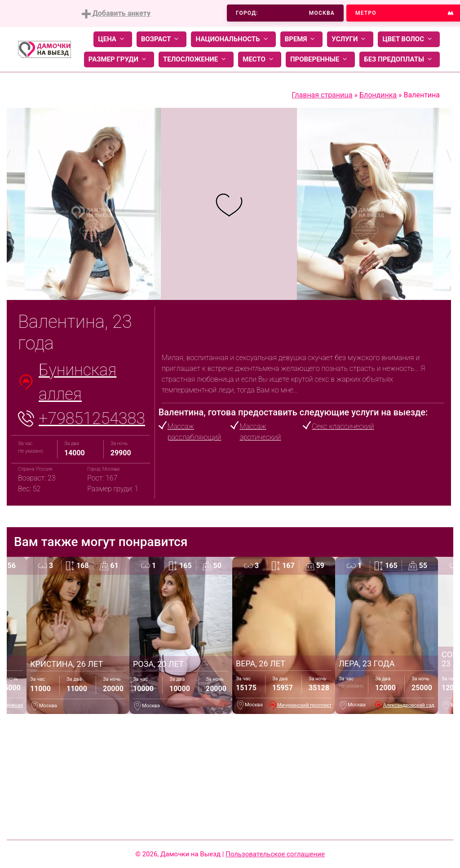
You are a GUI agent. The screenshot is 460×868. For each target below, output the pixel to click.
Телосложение (196, 59)
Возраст (161, 39)
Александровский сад (409, 705)
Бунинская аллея (77, 382)
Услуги (350, 39)
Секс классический (343, 426)
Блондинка (378, 95)
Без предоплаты (400, 59)
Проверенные (320, 59)
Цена (113, 39)
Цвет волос (409, 39)
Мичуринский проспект (304, 705)
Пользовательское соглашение (275, 854)
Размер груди (119, 59)
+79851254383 (92, 419)
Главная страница (322, 95)
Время (302, 39)
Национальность (233, 39)
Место (260, 59)
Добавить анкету (116, 14)
